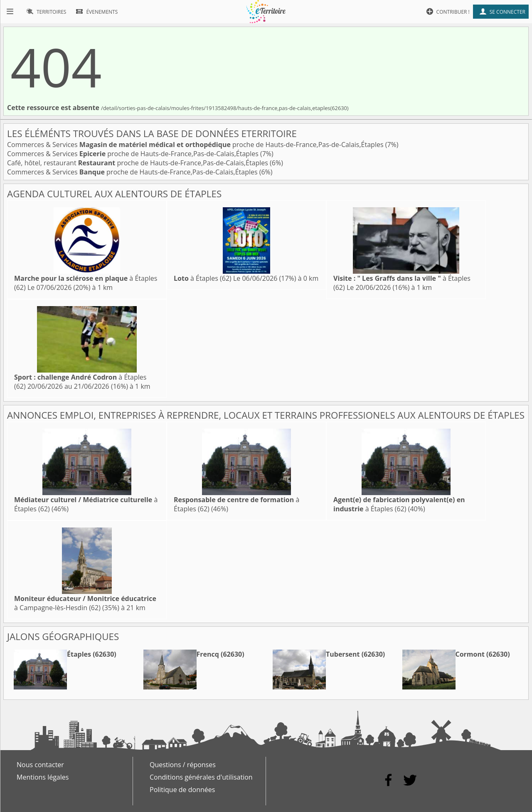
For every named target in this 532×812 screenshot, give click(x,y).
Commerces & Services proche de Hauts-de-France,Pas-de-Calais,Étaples (196, 145)
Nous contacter (40, 765)
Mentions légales (43, 777)
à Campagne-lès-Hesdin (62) (85, 603)
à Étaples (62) (203, 278)
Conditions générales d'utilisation (201, 777)
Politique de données (182, 790)
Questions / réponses (183, 765)
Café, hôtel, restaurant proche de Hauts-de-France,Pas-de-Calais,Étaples (138, 163)
